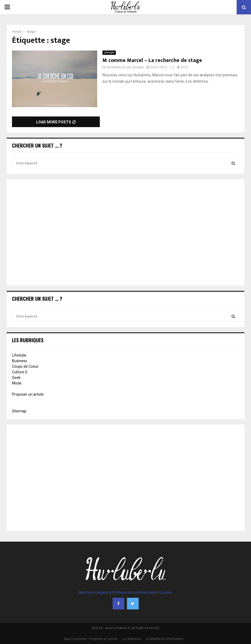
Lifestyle (109, 53)
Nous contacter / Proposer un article (91, 639)
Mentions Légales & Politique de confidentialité (118, 592)
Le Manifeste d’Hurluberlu (164, 639)
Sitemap (19, 411)
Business (20, 361)
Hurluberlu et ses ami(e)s (125, 67)
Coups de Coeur (25, 366)
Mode (17, 383)
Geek (16, 378)
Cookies (166, 592)
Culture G (20, 372)
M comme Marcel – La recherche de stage (152, 60)
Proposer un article (28, 394)
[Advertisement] (125, 233)
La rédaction (132, 639)
